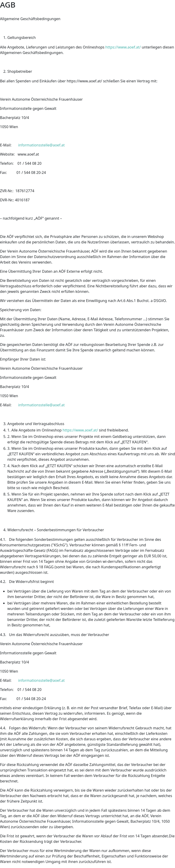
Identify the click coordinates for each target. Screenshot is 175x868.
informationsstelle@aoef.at (41, 145)
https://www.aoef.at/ (123, 47)
